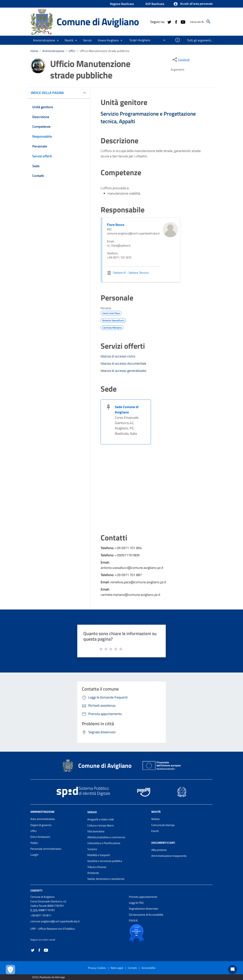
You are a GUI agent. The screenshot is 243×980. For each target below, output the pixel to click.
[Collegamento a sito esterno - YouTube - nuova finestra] (183, 22)
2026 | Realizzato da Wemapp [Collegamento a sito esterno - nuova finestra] (48, 977)
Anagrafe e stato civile (101, 819)
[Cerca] (208, 22)
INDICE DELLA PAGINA (49, 93)
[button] (193, 4)
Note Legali (117, 968)
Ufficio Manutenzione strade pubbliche (105, 51)
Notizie (155, 819)
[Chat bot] (233, 970)
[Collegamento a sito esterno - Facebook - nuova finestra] (176, 22)
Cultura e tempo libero (101, 825)
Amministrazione (53, 51)
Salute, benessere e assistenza (106, 879)
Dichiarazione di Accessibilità (146, 915)
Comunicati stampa (163, 825)
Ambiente (93, 873)
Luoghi (34, 855)
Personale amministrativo (46, 849)
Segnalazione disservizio (144, 909)
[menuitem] (138, 40)
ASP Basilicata (155, 4)
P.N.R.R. (133, 920)
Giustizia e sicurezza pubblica (105, 861)
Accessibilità (148, 968)
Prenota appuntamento (143, 897)
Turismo (92, 849)
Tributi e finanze (97, 867)
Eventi (155, 831)
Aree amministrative (43, 819)
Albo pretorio (159, 850)
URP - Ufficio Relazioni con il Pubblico (53, 929)
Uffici (72, 51)
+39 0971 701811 (41, 915)
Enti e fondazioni (40, 837)
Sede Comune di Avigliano (127, 410)
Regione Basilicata (122, 4)
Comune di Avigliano (98, 22)
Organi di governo (41, 825)
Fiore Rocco (116, 225)
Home (34, 51)
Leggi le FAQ (136, 903)
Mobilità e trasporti (99, 855)
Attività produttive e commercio (106, 837)
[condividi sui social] (181, 60)
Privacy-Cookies (97, 968)
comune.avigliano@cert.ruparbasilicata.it (55, 921)
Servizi (92, 812)
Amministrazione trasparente (169, 856)
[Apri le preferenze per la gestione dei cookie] (10, 970)
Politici (34, 843)
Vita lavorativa (96, 831)
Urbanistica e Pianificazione (104, 843)
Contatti (36, 890)
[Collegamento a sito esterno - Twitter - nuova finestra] (169, 22)
